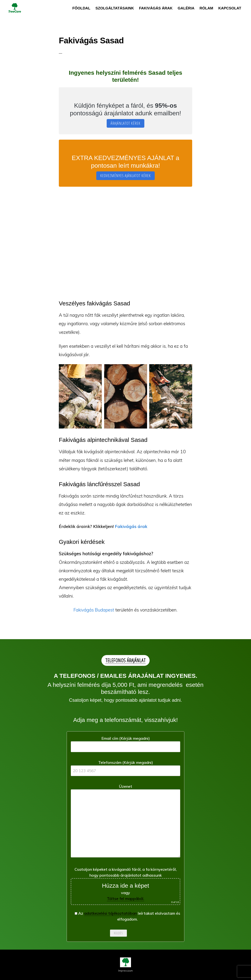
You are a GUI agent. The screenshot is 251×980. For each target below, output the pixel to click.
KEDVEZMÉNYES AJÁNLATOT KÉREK (125, 176)
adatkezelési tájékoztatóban (110, 913)
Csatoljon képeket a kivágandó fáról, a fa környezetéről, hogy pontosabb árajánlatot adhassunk (125, 886)
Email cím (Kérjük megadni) (125, 742)
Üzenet (125, 822)
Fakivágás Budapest (94, 610)
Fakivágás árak (131, 526)
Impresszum (125, 971)
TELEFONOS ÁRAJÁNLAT (125, 660)
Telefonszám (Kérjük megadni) (125, 767)
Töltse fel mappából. (125, 899)
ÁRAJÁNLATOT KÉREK (125, 123)
